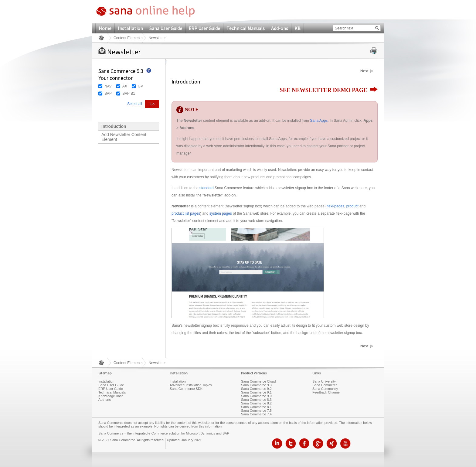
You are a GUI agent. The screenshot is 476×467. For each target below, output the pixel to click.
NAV (108, 86)
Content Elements (128, 38)
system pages (221, 213)
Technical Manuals (246, 28)
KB (297, 28)
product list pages (186, 213)
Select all (135, 104)
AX (125, 86)
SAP (108, 94)
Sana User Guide (166, 28)
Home (105, 28)
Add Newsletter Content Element (124, 137)
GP (140, 86)
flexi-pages (335, 206)
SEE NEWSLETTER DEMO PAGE (329, 90)
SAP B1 (129, 94)
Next (364, 71)
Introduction (114, 126)
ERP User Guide (204, 28)
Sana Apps (319, 121)
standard (207, 188)
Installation (130, 28)
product (352, 206)
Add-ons (280, 28)
